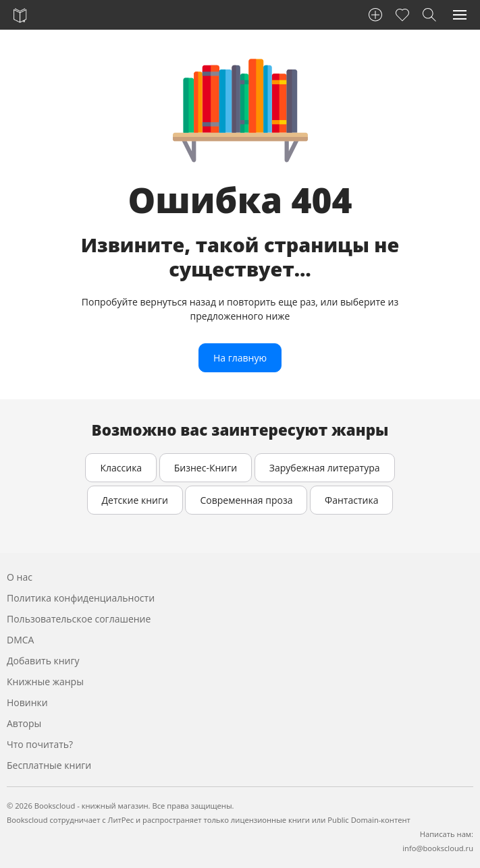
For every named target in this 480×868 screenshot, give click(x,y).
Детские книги (135, 500)
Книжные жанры (45, 682)
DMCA (20, 640)
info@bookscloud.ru (438, 848)
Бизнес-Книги (206, 468)
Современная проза (246, 500)
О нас (20, 577)
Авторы (24, 723)
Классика (121, 468)
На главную (240, 358)
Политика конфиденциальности (81, 598)
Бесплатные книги (49, 765)
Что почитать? (40, 744)
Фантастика (351, 500)
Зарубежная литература (325, 468)
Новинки (27, 702)
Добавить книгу (43, 661)
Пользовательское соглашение (79, 619)
